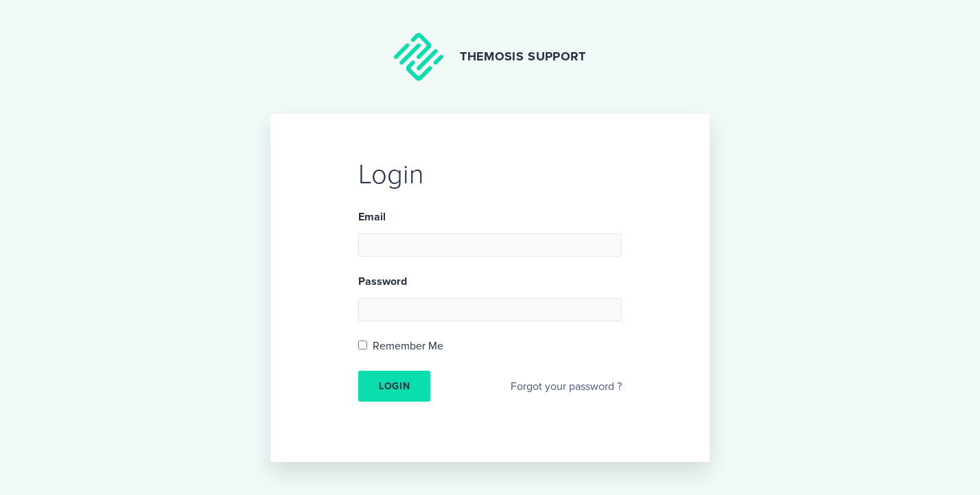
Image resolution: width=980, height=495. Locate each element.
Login (394, 386)
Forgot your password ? (566, 387)
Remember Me (408, 346)
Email (372, 217)
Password (383, 281)
